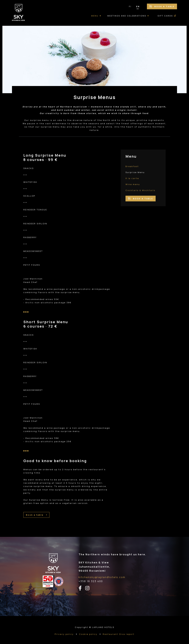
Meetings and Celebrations (127, 16)
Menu (95, 16)
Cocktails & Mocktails (140, 190)
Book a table (162, 6)
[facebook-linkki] (82, 588)
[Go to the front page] (19, 13)
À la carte (132, 178)
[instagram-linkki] (89, 588)
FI (130, 6)
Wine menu (133, 184)
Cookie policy (88, 634)
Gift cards (165, 16)
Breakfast (132, 166)
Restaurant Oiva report (119, 634)
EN (138, 6)
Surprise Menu (135, 172)
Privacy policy (64, 634)
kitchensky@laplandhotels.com (102, 577)
